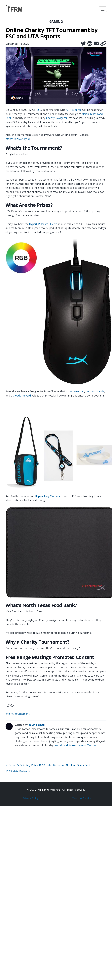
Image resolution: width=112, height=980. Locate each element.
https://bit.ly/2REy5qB (18, 139)
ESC (39, 110)
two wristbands (95, 391)
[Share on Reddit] (90, 43)
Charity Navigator (57, 118)
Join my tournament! (18, 714)
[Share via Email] (96, 43)
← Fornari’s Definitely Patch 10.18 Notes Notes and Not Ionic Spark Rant (48, 765)
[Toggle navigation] (103, 9)
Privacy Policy (30, 798)
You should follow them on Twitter (75, 745)
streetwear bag (75, 391)
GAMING (56, 22)
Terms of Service (82, 798)
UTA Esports (74, 110)
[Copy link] (103, 43)
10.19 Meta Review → (18, 771)
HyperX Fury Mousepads (49, 496)
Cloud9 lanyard (22, 396)
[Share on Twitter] (83, 43)
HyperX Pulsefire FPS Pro (43, 224)
